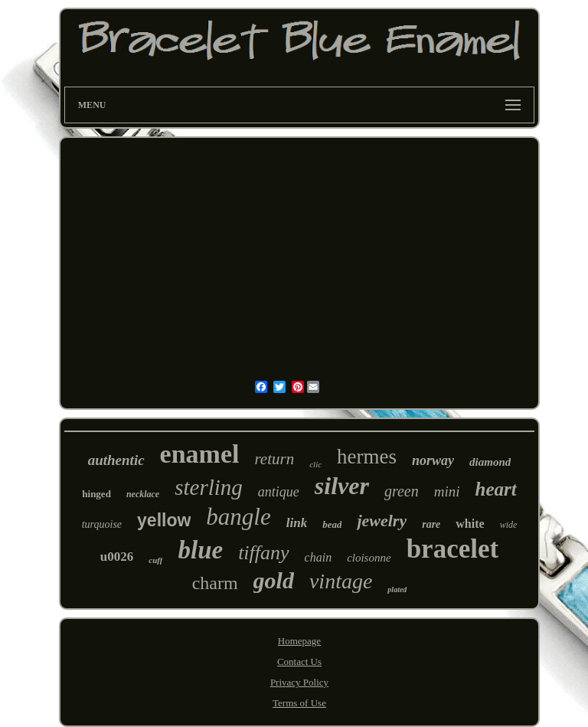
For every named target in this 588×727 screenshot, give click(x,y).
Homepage (299, 641)
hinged (96, 494)
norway (433, 460)
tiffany (263, 553)
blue (200, 550)
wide (509, 525)
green (402, 491)
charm (215, 583)
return (274, 459)
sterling (209, 487)
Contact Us (299, 662)
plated (397, 589)
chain (318, 557)
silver (342, 486)
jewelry (382, 521)
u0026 (117, 557)
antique (279, 492)
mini (447, 491)
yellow (164, 520)
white (470, 524)
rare (431, 524)
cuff (155, 560)
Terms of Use (299, 703)
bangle (238, 517)
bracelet (452, 549)
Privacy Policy (299, 682)
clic (315, 464)
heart (495, 489)
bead (332, 524)
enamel (200, 454)
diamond (490, 462)
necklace (143, 494)
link (297, 523)
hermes (367, 457)
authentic (116, 460)
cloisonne (369, 558)
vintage (341, 581)
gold (274, 580)
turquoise (102, 524)
